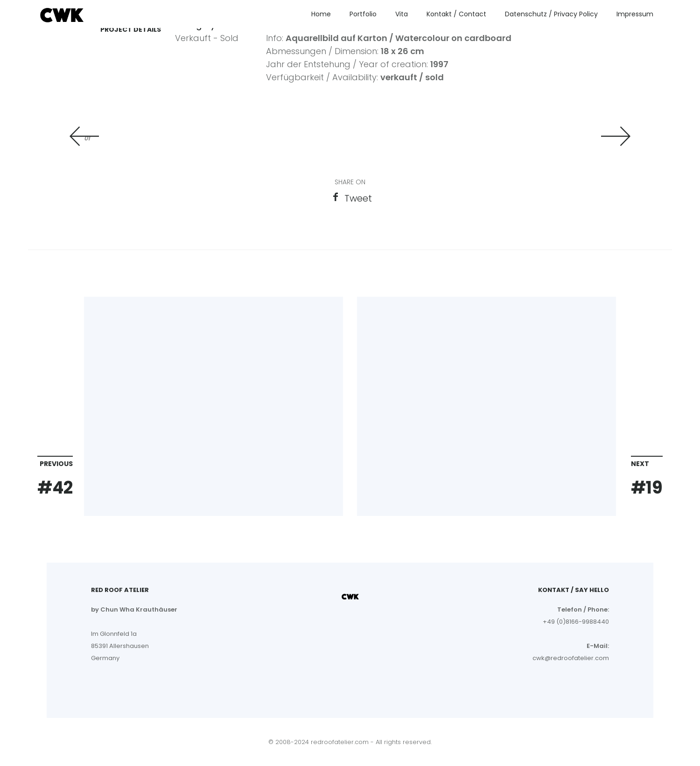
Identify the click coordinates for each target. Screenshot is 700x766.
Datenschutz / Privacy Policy (551, 14)
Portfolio (363, 14)
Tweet (358, 198)
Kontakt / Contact (456, 14)
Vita (402, 14)
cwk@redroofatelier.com (571, 658)
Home (321, 14)
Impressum (635, 14)
